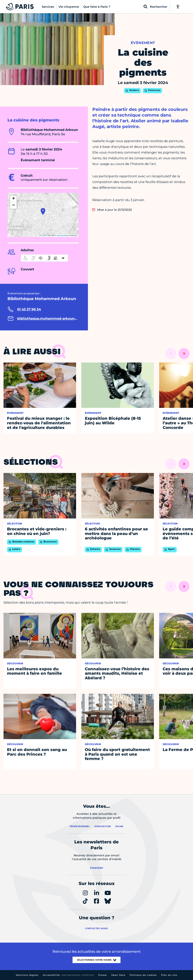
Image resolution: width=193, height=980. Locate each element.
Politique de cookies (143, 975)
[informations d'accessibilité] (44, 258)
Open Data (118, 975)
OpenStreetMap (63, 235)
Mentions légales (27, 975)
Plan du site (169, 975)
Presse (103, 975)
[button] (43, 211)
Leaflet (43, 235)
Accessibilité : (68, 975)
